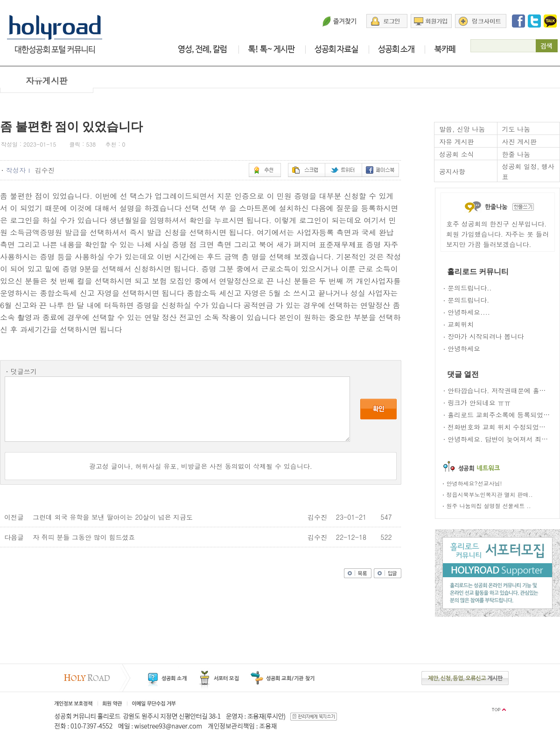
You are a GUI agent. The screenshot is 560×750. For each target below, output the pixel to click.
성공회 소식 (457, 154)
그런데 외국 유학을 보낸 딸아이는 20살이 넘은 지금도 (113, 517)
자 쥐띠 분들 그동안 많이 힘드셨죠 (84, 537)
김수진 (46, 170)
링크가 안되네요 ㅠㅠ (479, 403)
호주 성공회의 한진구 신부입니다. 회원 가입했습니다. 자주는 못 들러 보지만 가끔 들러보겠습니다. (497, 234)
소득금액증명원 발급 (45, 232)
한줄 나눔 (516, 154)
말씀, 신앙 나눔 (462, 129)
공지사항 (452, 171)
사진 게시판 (520, 142)
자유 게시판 (457, 142)
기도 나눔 (516, 129)
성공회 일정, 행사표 (528, 171)
